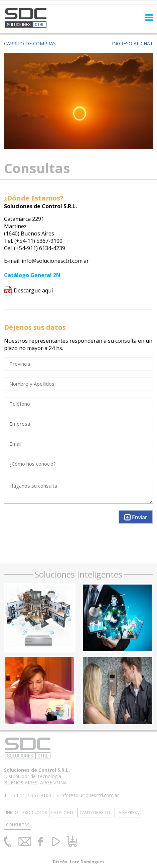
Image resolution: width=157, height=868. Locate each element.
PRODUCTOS (35, 813)
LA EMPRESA (128, 813)
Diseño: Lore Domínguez (79, 862)
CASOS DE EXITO (95, 813)
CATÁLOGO (62, 813)
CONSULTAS (18, 825)
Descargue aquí (28, 290)
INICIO (12, 813)
